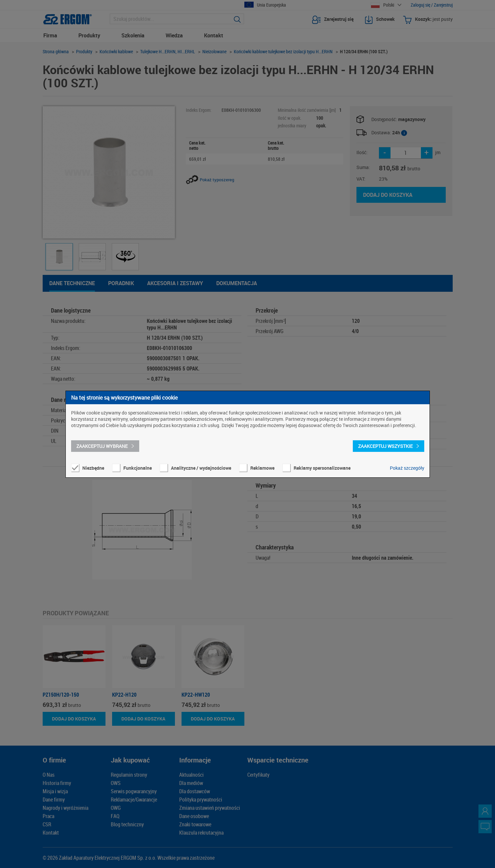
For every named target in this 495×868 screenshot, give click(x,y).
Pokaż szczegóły (407, 468)
